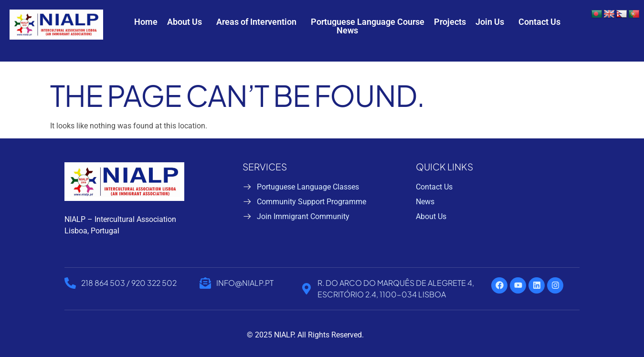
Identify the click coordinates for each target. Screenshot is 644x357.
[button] (187, 22)
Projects (450, 22)
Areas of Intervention (256, 22)
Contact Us (539, 22)
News (347, 31)
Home (146, 22)
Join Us (490, 22)
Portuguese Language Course (368, 22)
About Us (185, 22)
